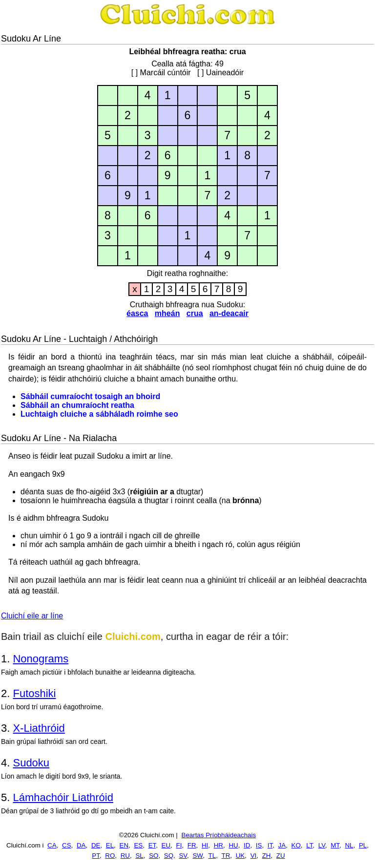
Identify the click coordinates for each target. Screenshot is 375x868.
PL (363, 845)
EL (110, 845)
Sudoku (31, 763)
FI (179, 845)
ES (138, 845)
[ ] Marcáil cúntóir (161, 73)
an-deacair (229, 313)
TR (226, 856)
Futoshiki (34, 693)
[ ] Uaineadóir (220, 73)
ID (247, 845)
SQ (169, 856)
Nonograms (41, 659)
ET (152, 845)
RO (110, 856)
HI (205, 845)
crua (195, 313)
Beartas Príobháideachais (219, 835)
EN (124, 845)
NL (349, 845)
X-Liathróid (39, 728)
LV (322, 845)
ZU (281, 856)
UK (240, 856)
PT (96, 856)
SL (139, 856)
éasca (137, 313)
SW (198, 856)
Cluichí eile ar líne (32, 616)
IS (259, 845)
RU (125, 856)
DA (81, 845)
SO (154, 856)
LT (309, 845)
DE (96, 845)
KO (296, 845)
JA (282, 845)
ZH (267, 856)
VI (254, 856)
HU (233, 845)
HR (219, 845)
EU (166, 845)
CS (67, 845)
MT (335, 845)
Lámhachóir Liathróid (63, 797)
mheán (167, 313)
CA (52, 845)
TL (212, 856)
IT (270, 845)
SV (183, 856)
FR (192, 845)
